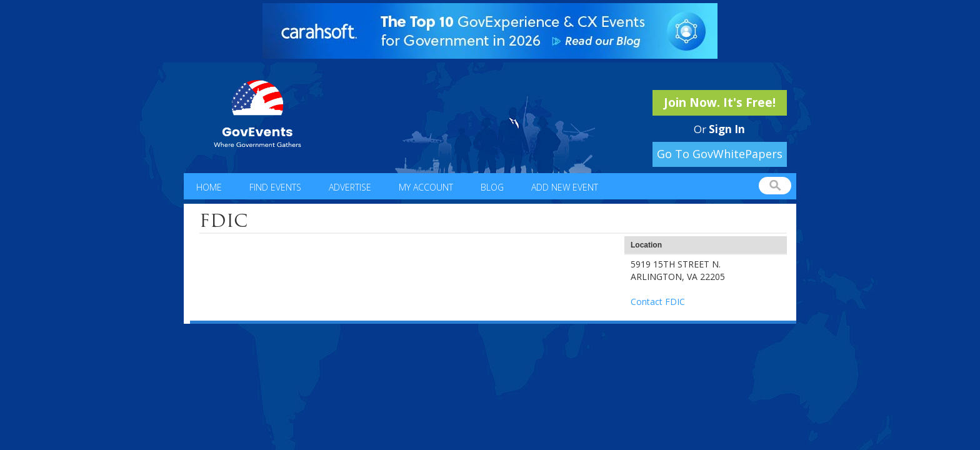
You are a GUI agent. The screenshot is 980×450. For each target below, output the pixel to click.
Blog (492, 187)
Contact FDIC (658, 302)
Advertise (350, 187)
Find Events (275, 187)
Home (209, 187)
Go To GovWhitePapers (720, 154)
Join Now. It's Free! (720, 102)
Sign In (727, 129)
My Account (426, 187)
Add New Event (565, 187)
